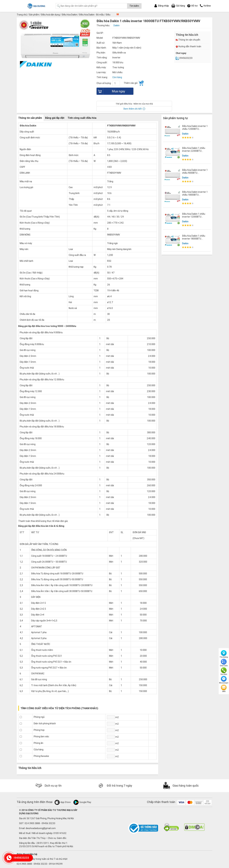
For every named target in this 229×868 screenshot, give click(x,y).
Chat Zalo (224, 663)
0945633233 (184, 58)
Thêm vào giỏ (134, 83)
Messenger (224, 680)
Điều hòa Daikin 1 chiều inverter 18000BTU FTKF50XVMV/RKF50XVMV (196, 239)
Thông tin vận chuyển (188, 40)
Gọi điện (224, 671)
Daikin (185, 134)
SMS (224, 688)
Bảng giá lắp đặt (55, 118)
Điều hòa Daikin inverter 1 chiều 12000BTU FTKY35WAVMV (195, 129)
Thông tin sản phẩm (30, 118)
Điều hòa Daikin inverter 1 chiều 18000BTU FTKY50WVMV (195, 195)
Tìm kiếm (134, 6)
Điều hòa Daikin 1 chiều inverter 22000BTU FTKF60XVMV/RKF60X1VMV (196, 151)
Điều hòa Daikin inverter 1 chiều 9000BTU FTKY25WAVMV (195, 173)
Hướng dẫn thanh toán (188, 46)
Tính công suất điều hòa (82, 118)
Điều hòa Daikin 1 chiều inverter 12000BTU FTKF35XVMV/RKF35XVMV (196, 217)
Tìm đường (224, 654)
